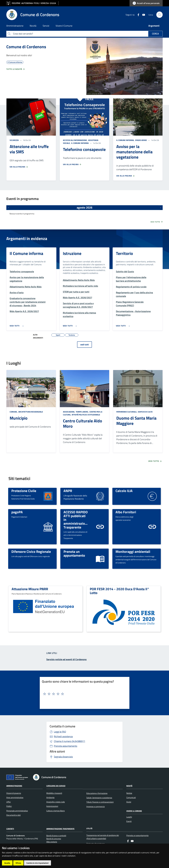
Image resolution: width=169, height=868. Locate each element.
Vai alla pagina (19, 167)
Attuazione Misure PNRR (30, 589)
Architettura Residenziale (30, 412)
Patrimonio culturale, (127, 412)
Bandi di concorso (54, 839)
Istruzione (72, 253)
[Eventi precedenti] (8, 208)
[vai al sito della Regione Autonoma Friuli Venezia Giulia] (32, 3)
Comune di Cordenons (26, 47)
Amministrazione (14, 786)
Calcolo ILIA (124, 491)
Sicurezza (14, 140)
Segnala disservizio (63, 757)
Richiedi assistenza (63, 736)
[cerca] (159, 15)
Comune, (14, 412)
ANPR (68, 491)
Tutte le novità (16, 69)
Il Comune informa (80, 143)
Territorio (124, 253)
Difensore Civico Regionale (31, 551)
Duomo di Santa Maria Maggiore (136, 421)
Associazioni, (69, 412)
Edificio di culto (145, 412)
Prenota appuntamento (66, 746)
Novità (129, 786)
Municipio (19, 418)
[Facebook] (137, 15)
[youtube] (143, 15)
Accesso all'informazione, (75, 140)
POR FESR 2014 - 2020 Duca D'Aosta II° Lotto (119, 591)
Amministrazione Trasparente (60, 829)
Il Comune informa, (125, 140)
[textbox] (84, 694)
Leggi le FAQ (60, 732)
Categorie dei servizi (56, 786)
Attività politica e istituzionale (86, 415)
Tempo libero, (82, 412)
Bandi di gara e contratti (56, 836)
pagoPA (17, 512)
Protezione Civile (24, 491)
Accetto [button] (7, 863)
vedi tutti (84, 345)
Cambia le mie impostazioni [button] (37, 863)
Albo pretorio (52, 842)
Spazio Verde (141, 140)
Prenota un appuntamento (74, 553)
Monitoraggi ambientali (133, 551)
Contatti (10, 829)
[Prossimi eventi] (161, 208)
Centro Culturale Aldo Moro (83, 423)
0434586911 (70, 741)
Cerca (155, 34)
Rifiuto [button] (18, 863)
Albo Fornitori (126, 512)
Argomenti (154, 26)
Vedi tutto (157, 222)
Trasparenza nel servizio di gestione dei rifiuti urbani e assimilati (103, 837)
